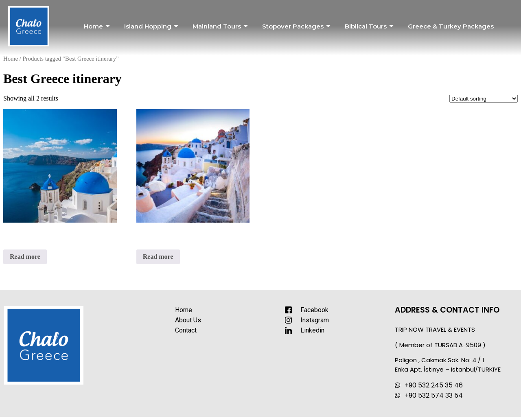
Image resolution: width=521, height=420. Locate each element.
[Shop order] (484, 99)
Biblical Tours (370, 26)
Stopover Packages (297, 26)
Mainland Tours (221, 26)
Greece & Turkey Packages (451, 26)
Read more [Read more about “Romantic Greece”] (158, 257)
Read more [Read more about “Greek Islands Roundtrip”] (25, 257)
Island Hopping (152, 26)
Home (98, 26)
